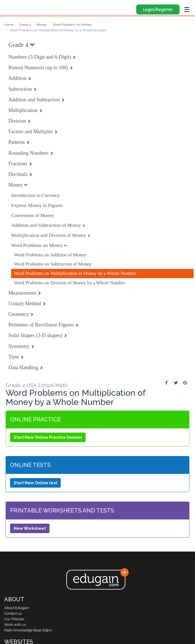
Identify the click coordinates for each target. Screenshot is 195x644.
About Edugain (17, 608)
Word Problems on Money (72, 25)
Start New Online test (35, 483)
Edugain (9, 6)
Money (42, 25)
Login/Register (158, 9)
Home (9, 25)
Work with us (15, 625)
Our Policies (14, 619)
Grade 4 (25, 25)
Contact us (13, 613)
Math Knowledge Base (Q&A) (28, 630)
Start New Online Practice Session (48, 437)
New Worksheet (30, 528)
